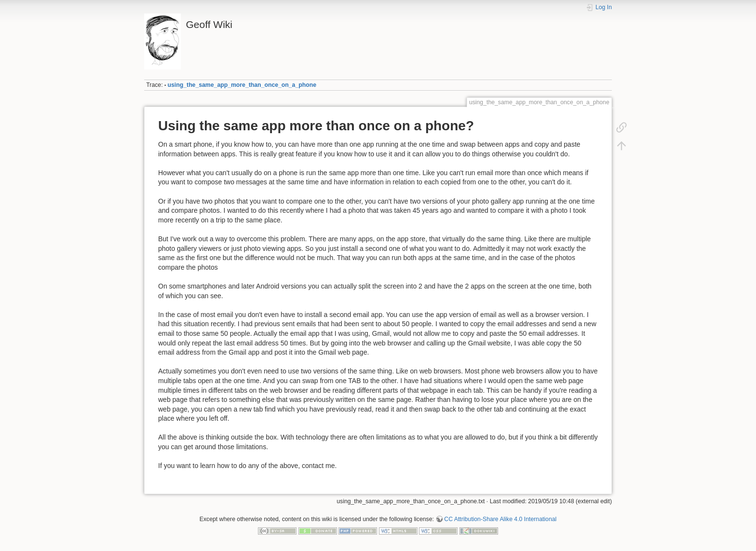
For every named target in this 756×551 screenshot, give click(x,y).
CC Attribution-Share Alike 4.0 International (500, 519)
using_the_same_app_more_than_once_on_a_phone (242, 85)
